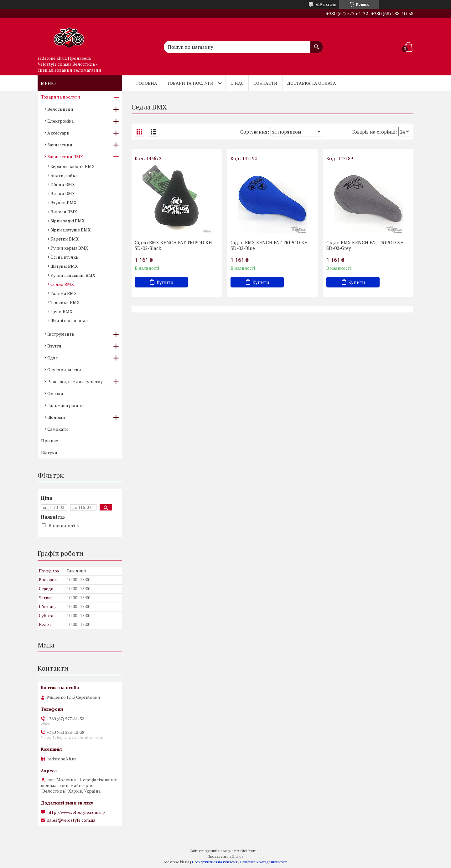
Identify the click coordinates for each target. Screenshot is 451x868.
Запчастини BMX (65, 157)
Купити (165, 282)
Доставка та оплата (312, 83)
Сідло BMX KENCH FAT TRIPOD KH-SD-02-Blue (270, 245)
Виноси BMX (64, 212)
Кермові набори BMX (73, 166)
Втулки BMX (63, 203)
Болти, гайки (64, 175)
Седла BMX (62, 284)
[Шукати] (317, 44)
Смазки (55, 393)
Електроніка (60, 121)
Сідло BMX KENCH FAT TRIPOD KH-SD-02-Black (174, 245)
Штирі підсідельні (69, 320)
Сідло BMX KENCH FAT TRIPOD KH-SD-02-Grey (366, 245)
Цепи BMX (61, 311)
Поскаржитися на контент (215, 862)
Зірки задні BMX (67, 221)
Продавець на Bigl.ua (225, 856)
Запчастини (60, 145)
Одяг (52, 358)
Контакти (265, 83)
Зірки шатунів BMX (70, 230)
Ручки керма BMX (69, 248)
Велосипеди (60, 109)
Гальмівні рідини (66, 405)
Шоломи (56, 417)
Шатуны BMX (64, 266)
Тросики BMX (65, 302)
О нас (237, 83)
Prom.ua (255, 851)
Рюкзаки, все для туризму (75, 381)
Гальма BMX (64, 293)
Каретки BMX (65, 239)
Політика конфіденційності (264, 862)
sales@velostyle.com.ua (71, 820)
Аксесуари (58, 133)
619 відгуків (326, 4)
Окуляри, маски (64, 370)
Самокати (58, 429)
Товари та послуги (190, 83)
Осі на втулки (65, 257)
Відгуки (49, 452)
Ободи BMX (63, 184)
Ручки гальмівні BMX (73, 275)
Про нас (49, 441)
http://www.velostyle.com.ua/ (76, 812)
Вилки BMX (63, 193)
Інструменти (61, 334)
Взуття (54, 346)
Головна (147, 83)
